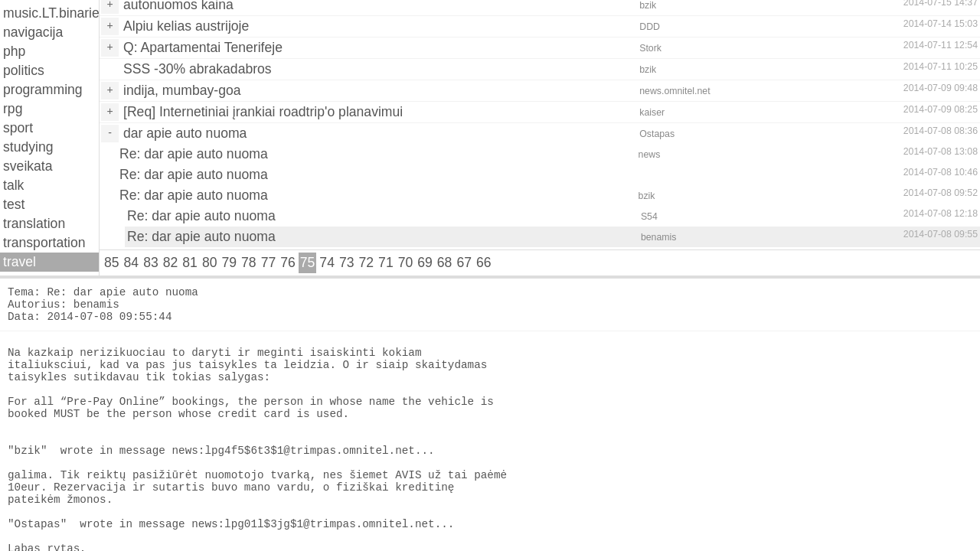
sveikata (28, 166)
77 (269, 262)
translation (34, 223)
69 (425, 262)
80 (210, 262)
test (14, 204)
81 (190, 262)
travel (20, 262)
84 (132, 262)
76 (288, 262)
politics (24, 70)
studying (28, 147)
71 (386, 262)
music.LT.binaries (51, 13)
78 (249, 262)
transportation (44, 243)
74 (327, 262)
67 (464, 262)
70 (406, 262)
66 (484, 262)
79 (229, 262)
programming (43, 90)
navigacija (33, 32)
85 (112, 262)
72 (367, 262)
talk (13, 185)
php (14, 51)
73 (347, 262)
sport (18, 128)
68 (445, 262)
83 (151, 262)
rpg (13, 109)
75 (308, 262)
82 (171, 262)
